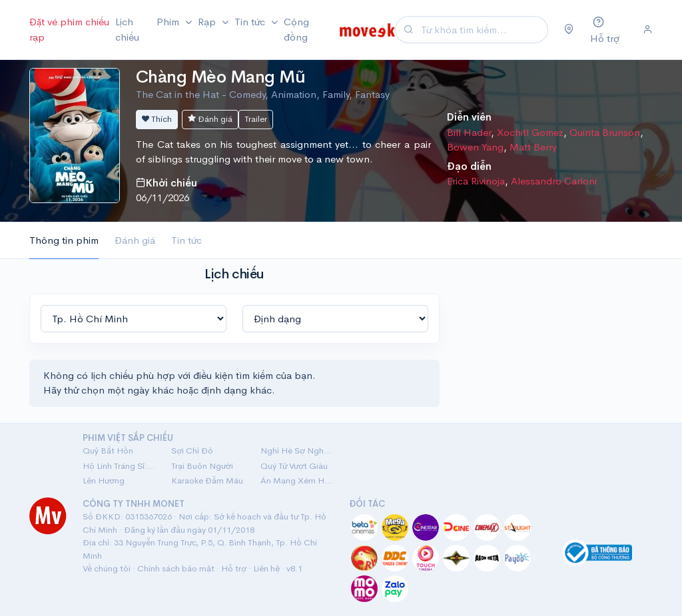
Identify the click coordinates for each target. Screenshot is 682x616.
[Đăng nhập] (648, 30)
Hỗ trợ (234, 568)
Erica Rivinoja (476, 181)
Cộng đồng (296, 29)
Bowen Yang (475, 147)
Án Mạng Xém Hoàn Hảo (297, 480)
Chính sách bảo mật (176, 568)
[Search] (483, 30)
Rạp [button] (208, 22)
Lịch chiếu (127, 29)
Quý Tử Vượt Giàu (294, 466)
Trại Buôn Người (202, 466)
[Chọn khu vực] (569, 30)
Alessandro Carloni (554, 181)
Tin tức (186, 240)
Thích (157, 119)
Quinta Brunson (605, 132)
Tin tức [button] (251, 22)
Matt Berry (533, 147)
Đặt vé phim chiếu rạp (69, 29)
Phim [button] (169, 22)
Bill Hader (469, 132)
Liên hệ (266, 568)
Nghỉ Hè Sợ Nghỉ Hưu (297, 451)
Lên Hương (104, 480)
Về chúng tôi (107, 568)
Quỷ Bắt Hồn (108, 451)
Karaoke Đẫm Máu (207, 480)
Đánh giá (210, 119)
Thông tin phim (64, 240)
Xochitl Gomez (530, 132)
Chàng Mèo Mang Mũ (220, 77)
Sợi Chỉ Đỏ (192, 451)
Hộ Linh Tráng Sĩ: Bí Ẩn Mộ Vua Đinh (119, 466)
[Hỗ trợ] (608, 30)
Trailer (256, 119)
